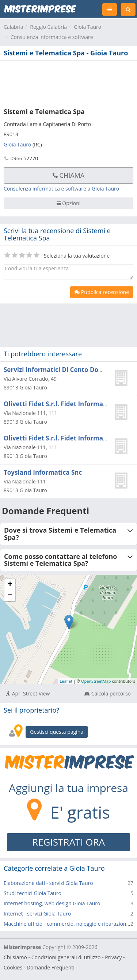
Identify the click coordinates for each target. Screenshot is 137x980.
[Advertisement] (68, 83)
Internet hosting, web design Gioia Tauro (52, 903)
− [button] (10, 596)
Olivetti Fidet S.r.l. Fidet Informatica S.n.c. (68, 404)
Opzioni (69, 203)
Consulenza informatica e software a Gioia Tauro (61, 189)
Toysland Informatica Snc (43, 472)
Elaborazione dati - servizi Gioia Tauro (48, 883)
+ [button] (10, 585)
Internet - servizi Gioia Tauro (37, 914)
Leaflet (66, 681)
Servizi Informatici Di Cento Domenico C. (66, 370)
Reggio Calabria (48, 27)
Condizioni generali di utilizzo (66, 957)
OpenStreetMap (96, 681)
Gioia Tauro (87, 27)
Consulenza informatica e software (52, 37)
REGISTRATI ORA (68, 842)
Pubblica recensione (102, 292)
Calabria (14, 27)
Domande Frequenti (51, 967)
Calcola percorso (108, 693)
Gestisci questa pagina (57, 732)
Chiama (68, 175)
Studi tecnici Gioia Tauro (33, 893)
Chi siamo (15, 957)
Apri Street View (28, 693)
